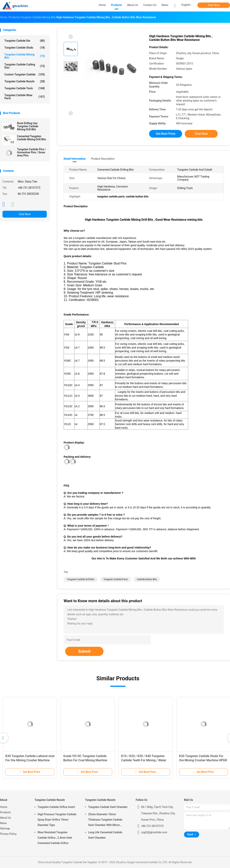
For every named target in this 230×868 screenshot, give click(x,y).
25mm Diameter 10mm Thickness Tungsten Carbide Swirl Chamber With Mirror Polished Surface (105, 820)
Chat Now (214, 5)
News (3, 823)
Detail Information (75, 159)
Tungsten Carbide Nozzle (25, 81)
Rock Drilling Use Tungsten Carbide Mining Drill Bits (28, 126)
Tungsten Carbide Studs (25, 48)
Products (5, 812)
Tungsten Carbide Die (25, 41)
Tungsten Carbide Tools (25, 88)
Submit (84, 651)
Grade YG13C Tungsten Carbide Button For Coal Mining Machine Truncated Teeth (85, 760)
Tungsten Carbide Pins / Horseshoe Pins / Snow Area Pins (32, 152)
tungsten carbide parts (116, 579)
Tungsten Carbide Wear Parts (25, 97)
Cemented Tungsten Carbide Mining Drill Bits (32, 138)
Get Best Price (166, 134)
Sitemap (5, 828)
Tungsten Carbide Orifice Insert (56, 807)
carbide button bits (147, 579)
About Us (5, 818)
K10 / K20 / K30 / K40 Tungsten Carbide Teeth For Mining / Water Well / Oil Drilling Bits (144, 760)
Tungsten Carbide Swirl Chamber (108, 807)
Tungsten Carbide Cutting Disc (25, 66)
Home (4, 807)
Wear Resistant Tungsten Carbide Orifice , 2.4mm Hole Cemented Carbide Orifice (55, 838)
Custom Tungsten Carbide (25, 74)
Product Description (103, 159)
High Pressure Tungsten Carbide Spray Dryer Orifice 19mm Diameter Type (57, 820)
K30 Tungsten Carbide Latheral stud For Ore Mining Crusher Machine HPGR (30, 760)
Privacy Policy (8, 834)
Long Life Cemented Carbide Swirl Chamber (105, 835)
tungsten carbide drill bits (81, 579)
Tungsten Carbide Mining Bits (25, 56)
